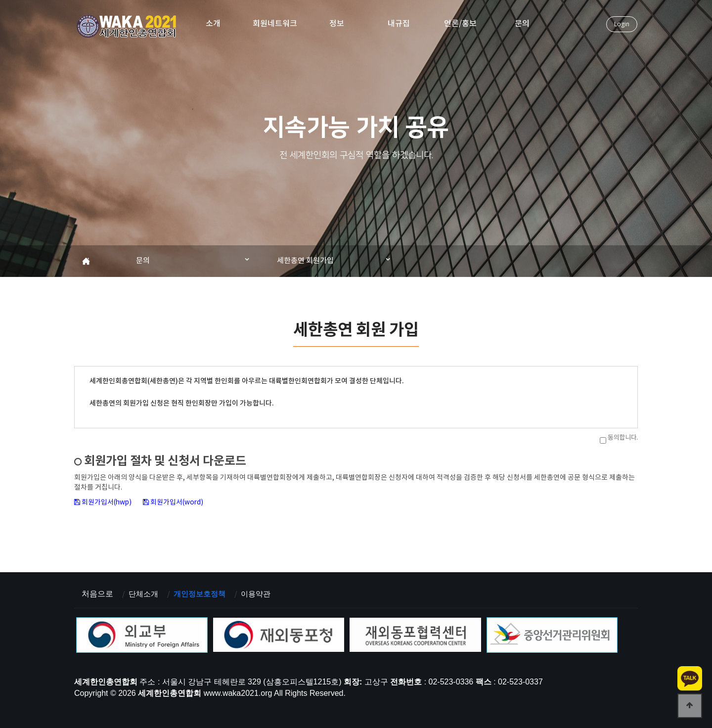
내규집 (399, 24)
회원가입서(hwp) (108, 502)
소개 (213, 24)
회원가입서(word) (179, 502)
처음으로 (97, 593)
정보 (337, 24)
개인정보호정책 (203, 593)
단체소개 (144, 593)
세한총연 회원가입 (305, 261)
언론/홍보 (460, 24)
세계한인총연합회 (127, 28)
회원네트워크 (275, 24)
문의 (522, 24)
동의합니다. (623, 438)
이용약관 (262, 593)
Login (622, 24)
